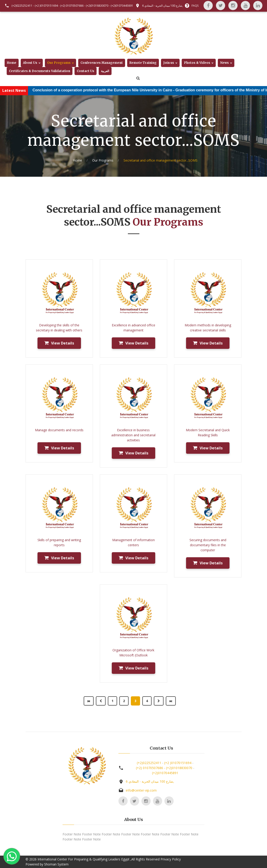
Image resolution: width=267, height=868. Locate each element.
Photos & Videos (197, 63)
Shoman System (56, 864)
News (224, 63)
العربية (105, 71)
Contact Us (86, 71)
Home (12, 63)
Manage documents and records (59, 430)
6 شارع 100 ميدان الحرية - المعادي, (162, 6)
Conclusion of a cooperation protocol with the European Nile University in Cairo (109, 90)
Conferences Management (102, 63)
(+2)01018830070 (97, 6)
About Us (30, 63)
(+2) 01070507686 (72, 6)
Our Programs (59, 63)
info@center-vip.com (141, 790)
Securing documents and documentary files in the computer (208, 545)
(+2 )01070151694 (46, 6)
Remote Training (143, 63)
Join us (169, 63)
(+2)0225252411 (22, 6)
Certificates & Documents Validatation (40, 71)
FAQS (195, 6)
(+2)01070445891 (122, 6)
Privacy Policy (171, 859)
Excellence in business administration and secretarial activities (133, 435)
